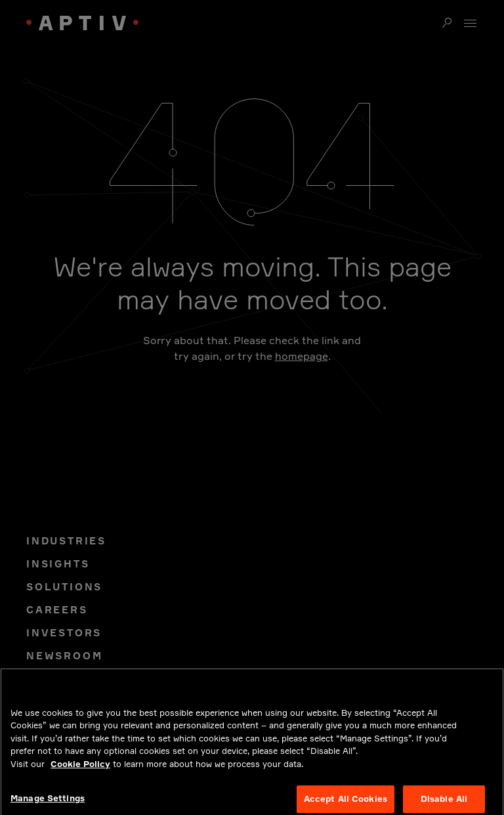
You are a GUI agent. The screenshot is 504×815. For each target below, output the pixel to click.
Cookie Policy (80, 770)
